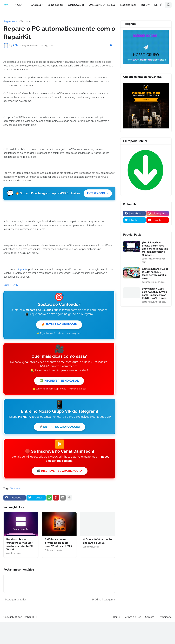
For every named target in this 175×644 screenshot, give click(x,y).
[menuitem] (26, 5)
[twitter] (134, 220)
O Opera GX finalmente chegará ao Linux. (97, 609)
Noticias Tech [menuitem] (128, 5)
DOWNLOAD (11, 350)
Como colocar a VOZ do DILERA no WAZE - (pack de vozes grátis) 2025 (155, 274)
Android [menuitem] (36, 5)
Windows (26, 22)
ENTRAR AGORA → (97, 259)
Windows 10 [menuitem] (55, 5)
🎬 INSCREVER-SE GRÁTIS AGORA (60, 538)
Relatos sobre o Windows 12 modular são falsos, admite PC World (19, 612)
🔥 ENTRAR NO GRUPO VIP (59, 390)
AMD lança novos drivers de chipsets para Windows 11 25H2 (59, 611)
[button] (161, 5)
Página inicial (11, 22)
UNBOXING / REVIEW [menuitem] (102, 5)
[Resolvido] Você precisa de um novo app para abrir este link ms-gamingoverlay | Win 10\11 (155, 249)
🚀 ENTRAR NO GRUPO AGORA (60, 493)
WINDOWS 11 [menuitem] (76, 5)
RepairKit (22, 334)
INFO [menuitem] (144, 5)
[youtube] (158, 220)
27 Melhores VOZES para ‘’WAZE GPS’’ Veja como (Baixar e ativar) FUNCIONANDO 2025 (154, 293)
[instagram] (158, 214)
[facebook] (134, 214)
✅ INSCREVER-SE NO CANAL (59, 446)
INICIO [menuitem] (18, 5)
